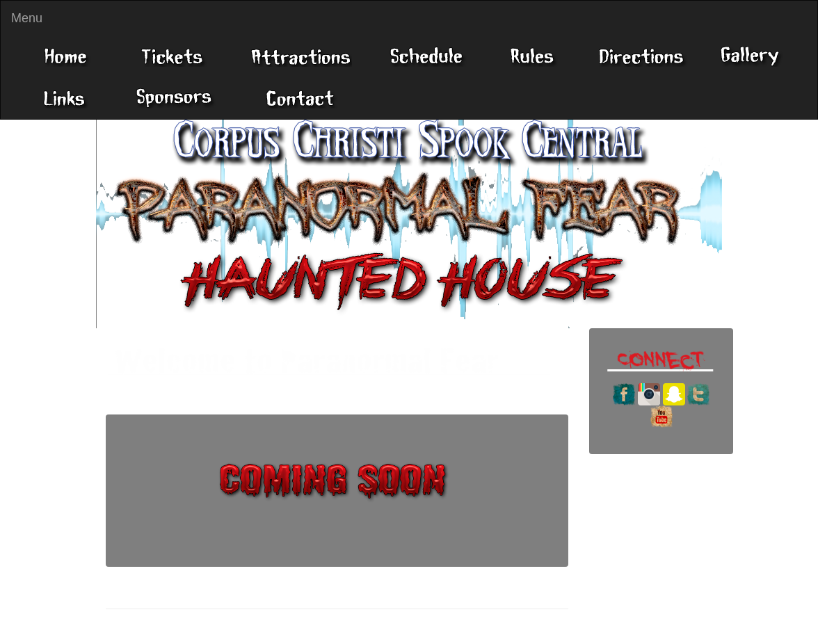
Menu (27, 18)
